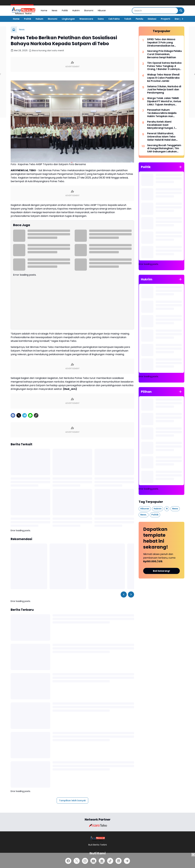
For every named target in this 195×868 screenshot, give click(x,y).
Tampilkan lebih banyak (72, 800)
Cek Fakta (114, 19)
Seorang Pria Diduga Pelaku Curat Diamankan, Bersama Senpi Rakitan (164, 54)
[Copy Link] (36, 415)
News (55, 10)
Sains (101, 19)
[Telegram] (25, 415)
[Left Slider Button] (124, 594)
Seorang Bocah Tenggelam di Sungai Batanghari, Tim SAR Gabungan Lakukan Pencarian (164, 149)
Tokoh (128, 19)
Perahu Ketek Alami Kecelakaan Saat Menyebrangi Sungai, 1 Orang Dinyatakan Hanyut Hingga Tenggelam (163, 125)
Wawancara (86, 19)
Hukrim (76, 10)
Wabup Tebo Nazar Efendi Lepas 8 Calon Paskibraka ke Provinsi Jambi (163, 78)
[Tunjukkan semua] (180, 167)
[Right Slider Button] (181, 19)
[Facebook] (13, 415)
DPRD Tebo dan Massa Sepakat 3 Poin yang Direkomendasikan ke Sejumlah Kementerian (161, 43)
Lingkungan (68, 19)
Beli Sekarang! (161, 571)
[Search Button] (181, 11)
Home (44, 10)
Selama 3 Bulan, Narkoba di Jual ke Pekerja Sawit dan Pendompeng (164, 90)
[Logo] (98, 838)
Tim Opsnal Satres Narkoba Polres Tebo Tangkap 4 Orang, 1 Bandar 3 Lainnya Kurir (164, 66)
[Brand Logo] (97, 825)
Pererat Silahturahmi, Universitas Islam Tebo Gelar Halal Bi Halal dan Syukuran (162, 137)
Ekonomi (89, 10)
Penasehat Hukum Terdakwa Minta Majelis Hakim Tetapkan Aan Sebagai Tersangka (162, 113)
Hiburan (102, 10)
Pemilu (139, 19)
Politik (65, 10)
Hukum (39, 19)
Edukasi (152, 19)
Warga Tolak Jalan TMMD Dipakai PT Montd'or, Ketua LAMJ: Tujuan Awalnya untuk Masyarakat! (164, 101)
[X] (19, 415)
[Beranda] (14, 29)
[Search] (155, 11)
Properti (166, 19)
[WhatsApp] (30, 415)
